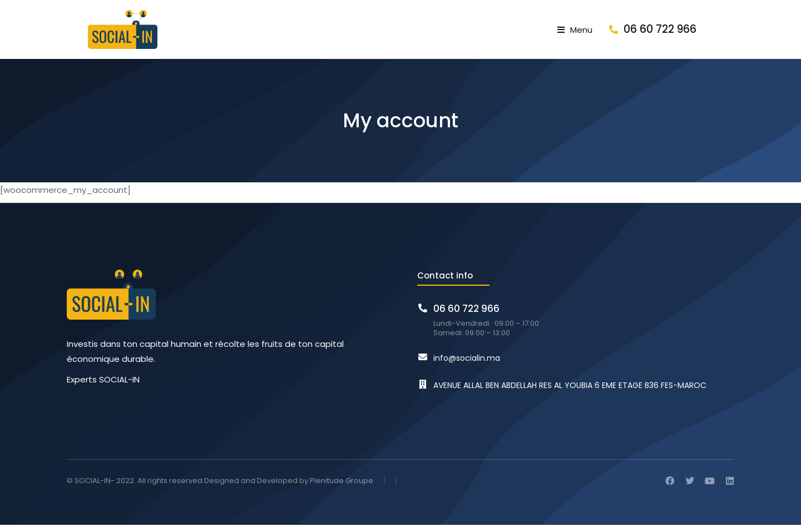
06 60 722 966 (698, 33)
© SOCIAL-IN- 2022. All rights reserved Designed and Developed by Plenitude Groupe (220, 488)
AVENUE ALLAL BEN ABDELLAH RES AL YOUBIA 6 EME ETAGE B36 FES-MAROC (570, 392)
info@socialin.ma (467, 366)
